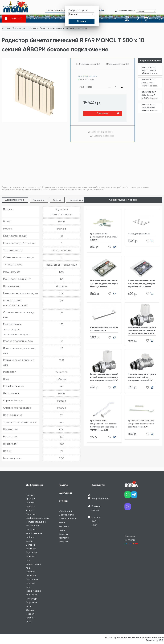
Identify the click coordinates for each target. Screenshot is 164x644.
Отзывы (57, 200)
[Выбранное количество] (116, 87)
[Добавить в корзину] (115, 247)
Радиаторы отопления (25, 28)
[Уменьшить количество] (109, 87)
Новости (31, 614)
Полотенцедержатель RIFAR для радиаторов (104, 329)
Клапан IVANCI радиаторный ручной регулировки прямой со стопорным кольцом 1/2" (142, 330)
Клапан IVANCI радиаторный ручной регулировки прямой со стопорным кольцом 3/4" (104, 377)
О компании (65, 511)
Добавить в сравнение (102, 132)
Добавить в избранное (104, 136)
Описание (39, 200)
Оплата (30, 503)
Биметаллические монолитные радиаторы (63, 28)
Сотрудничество (68, 519)
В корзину (102, 113)
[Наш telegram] (134, 496)
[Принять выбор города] (82, 21)
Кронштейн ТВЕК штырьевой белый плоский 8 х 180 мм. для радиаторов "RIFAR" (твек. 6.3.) (103, 425)
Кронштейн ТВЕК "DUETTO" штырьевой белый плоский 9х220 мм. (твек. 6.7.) (141, 424)
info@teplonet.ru (100, 499)
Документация (77, 200)
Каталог (6, 28)
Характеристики (15, 200)
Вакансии (64, 542)
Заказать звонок (96, 508)
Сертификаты (66, 515)
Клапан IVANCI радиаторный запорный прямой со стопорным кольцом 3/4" (142, 377)
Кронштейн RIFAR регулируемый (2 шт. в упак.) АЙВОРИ (104, 237)
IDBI (161, 640)
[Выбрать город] (81, 14)
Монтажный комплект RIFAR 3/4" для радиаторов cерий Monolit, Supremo (104, 283)
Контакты (64, 538)
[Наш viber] (128, 508)
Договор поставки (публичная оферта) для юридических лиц (33, 556)
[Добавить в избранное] (109, 247)
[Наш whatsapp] (128, 496)
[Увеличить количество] (122, 87)
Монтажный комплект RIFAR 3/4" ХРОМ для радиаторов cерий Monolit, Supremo (142, 283)
